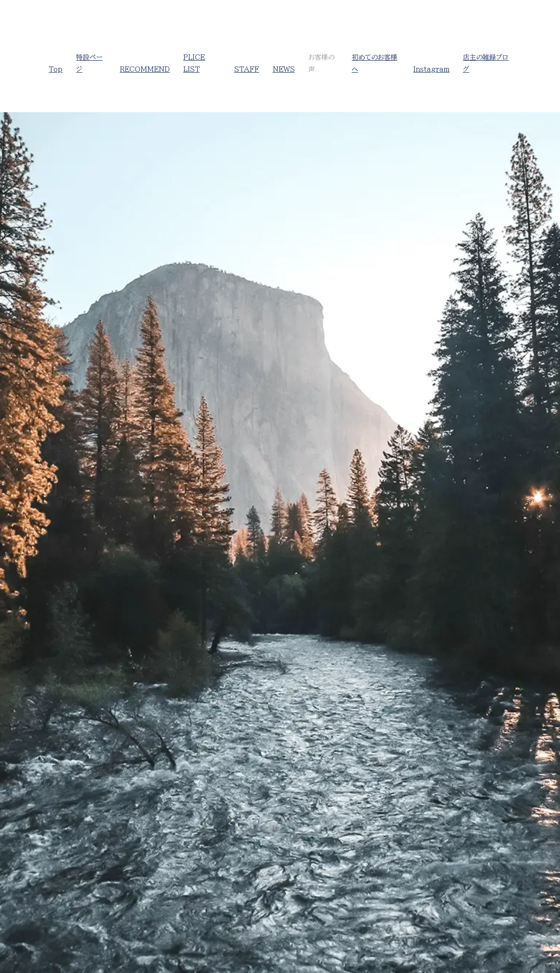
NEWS (284, 69)
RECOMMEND (145, 69)
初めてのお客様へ (375, 63)
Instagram (431, 69)
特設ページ (89, 63)
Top (56, 69)
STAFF (247, 69)
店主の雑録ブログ (486, 63)
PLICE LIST (194, 63)
